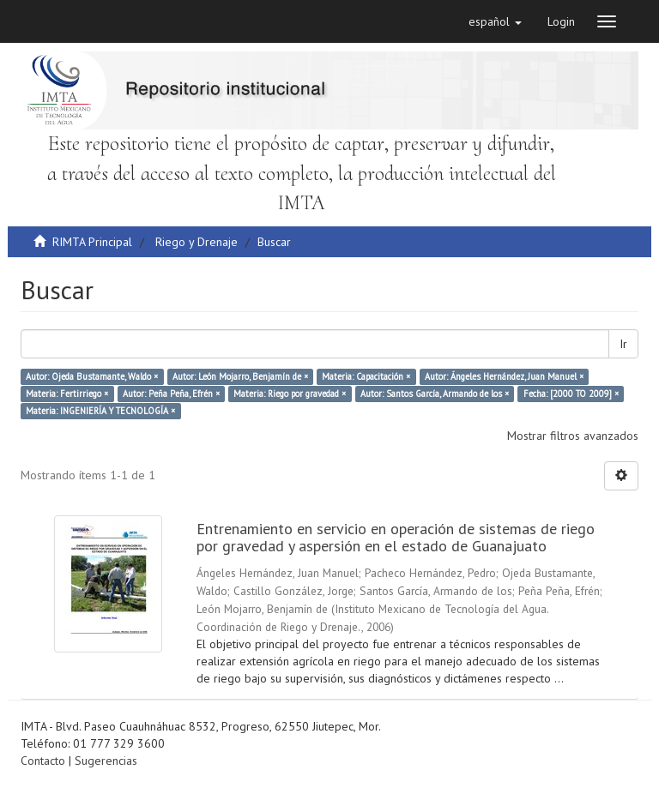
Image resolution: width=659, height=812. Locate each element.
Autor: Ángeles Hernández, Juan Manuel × (504, 376)
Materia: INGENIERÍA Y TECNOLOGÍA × (100, 411)
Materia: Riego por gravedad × (290, 394)
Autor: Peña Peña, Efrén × (171, 394)
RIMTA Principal (92, 242)
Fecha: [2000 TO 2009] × (571, 394)
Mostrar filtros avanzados (573, 436)
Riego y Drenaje (196, 242)
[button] (495, 21)
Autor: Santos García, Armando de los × (435, 394)
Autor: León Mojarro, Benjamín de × (240, 376)
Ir (623, 344)
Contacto (43, 761)
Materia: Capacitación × (366, 376)
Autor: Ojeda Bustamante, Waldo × (92, 376)
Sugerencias (106, 761)
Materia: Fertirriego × (67, 394)
